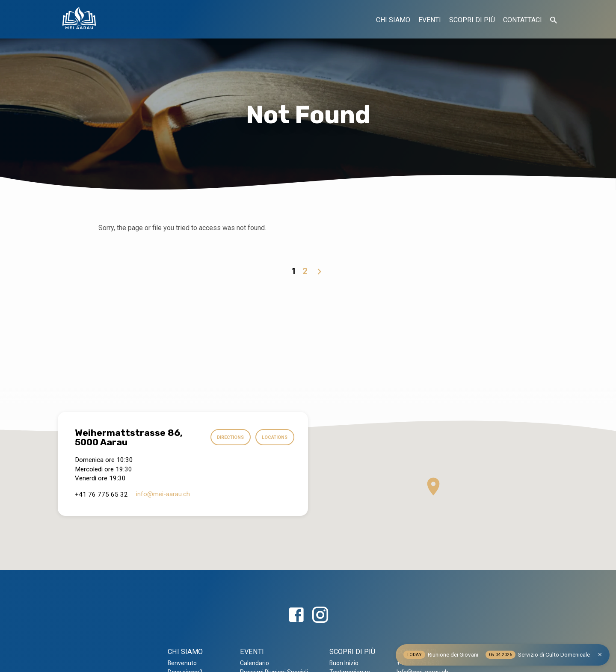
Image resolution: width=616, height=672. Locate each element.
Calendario (255, 663)
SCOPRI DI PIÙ (472, 20)
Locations (273, 438)
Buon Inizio (344, 663)
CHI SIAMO (393, 20)
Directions (227, 438)
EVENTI (430, 20)
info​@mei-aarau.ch (163, 494)
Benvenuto (182, 663)
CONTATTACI (523, 20)
